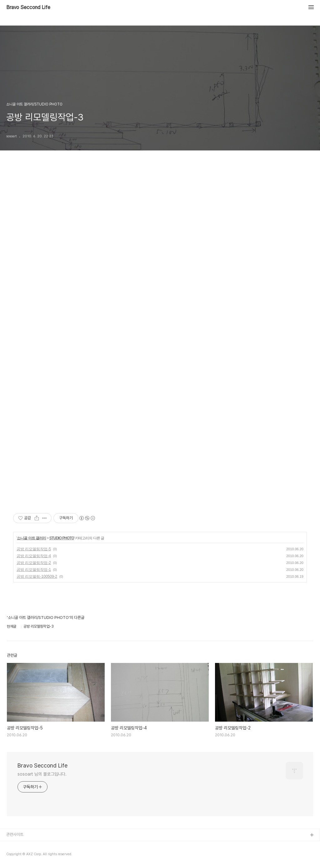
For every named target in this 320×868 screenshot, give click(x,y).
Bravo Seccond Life (28, 7)
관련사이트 (15, 834)
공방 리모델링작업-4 (34, 556)
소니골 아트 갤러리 (31, 538)
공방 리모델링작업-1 (34, 570)
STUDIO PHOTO (62, 538)
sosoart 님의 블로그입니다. (42, 774)
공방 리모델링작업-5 (34, 549)
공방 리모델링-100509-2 (37, 576)
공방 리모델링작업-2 (34, 563)
